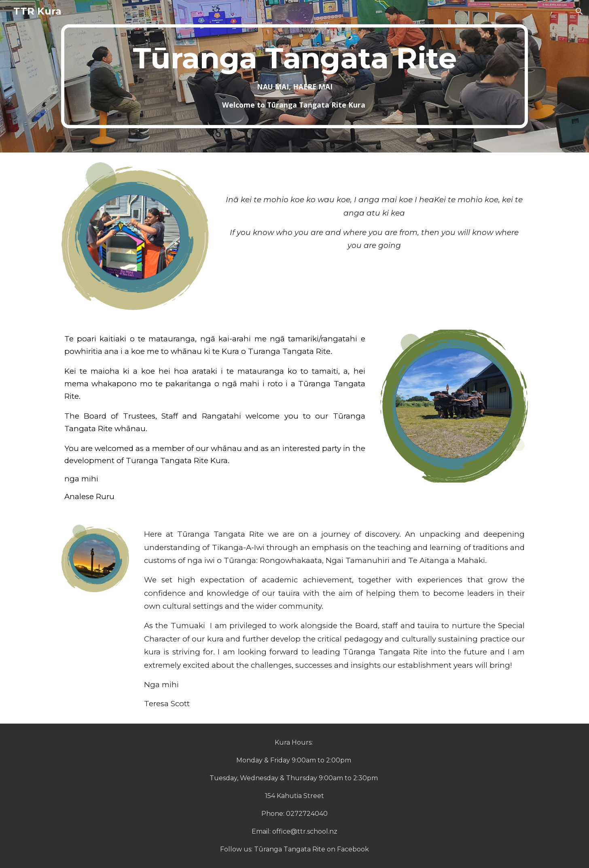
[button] (579, 11)
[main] (294, 76)
